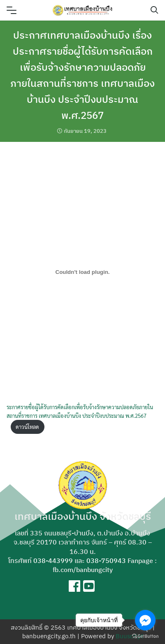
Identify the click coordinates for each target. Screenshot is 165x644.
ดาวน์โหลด (27, 427)
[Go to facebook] (145, 620)
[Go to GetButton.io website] (145, 636)
